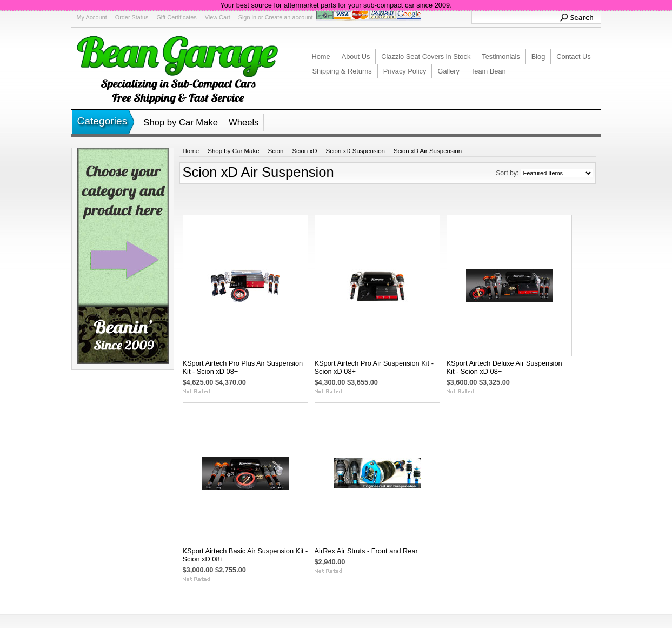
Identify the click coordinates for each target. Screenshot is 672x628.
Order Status (132, 17)
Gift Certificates (176, 17)
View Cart (218, 17)
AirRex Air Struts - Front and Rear (366, 551)
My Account (92, 17)
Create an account (289, 17)
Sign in (247, 17)
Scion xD (304, 151)
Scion (276, 151)
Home (191, 151)
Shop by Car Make (181, 123)
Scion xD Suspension (355, 151)
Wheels (244, 123)
